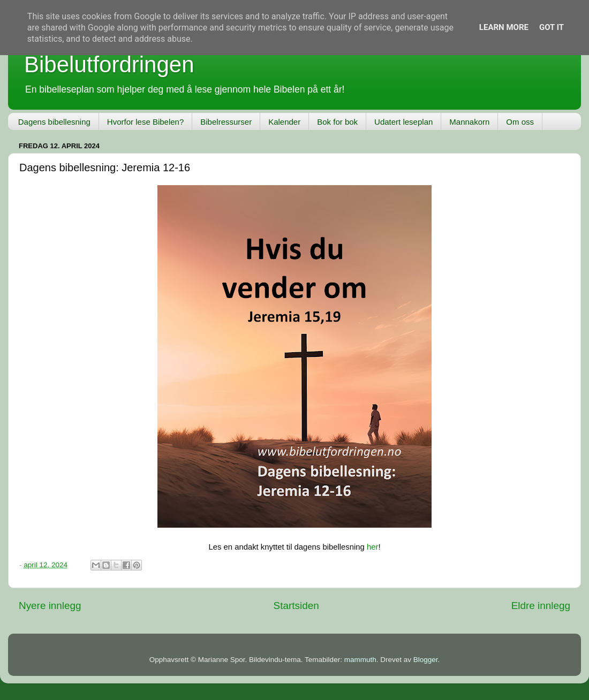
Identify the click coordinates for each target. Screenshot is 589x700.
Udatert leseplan (403, 122)
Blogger (426, 660)
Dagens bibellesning (54, 122)
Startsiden (296, 606)
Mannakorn (469, 122)
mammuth (360, 660)
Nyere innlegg (50, 606)
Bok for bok (337, 122)
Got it (552, 27)
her (372, 547)
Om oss (520, 122)
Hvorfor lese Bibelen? (145, 122)
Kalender (284, 122)
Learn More (504, 27)
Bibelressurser (226, 122)
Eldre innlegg (541, 606)
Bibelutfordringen (109, 64)
